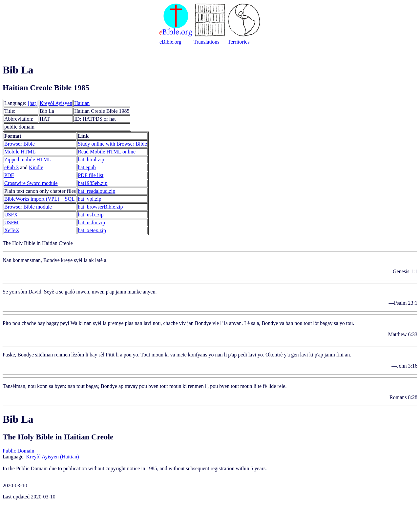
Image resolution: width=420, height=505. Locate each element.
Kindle (36, 167)
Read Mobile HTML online (107, 152)
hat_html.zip (91, 160)
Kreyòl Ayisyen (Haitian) (53, 457)
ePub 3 (11, 167)
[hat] (33, 103)
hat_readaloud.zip (96, 191)
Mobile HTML (20, 152)
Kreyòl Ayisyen (56, 103)
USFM (11, 222)
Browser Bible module (28, 207)
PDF (9, 175)
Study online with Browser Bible (112, 144)
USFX (11, 215)
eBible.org (170, 42)
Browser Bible (20, 144)
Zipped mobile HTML (28, 160)
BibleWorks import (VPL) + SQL (40, 199)
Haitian (82, 103)
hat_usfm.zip (91, 222)
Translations (207, 42)
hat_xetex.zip (92, 230)
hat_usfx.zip (91, 215)
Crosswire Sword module (31, 183)
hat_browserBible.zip (100, 207)
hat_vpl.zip (90, 199)
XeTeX (12, 230)
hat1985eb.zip (93, 183)
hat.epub (87, 167)
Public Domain (18, 451)
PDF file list (91, 175)
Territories (239, 42)
